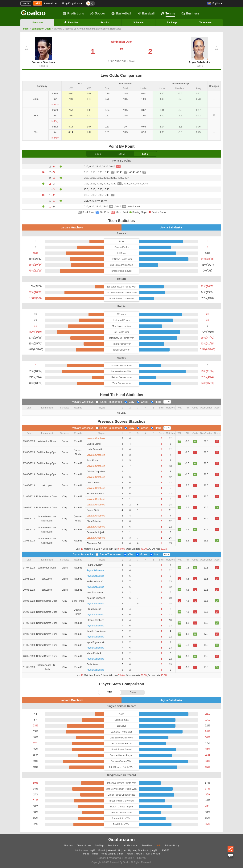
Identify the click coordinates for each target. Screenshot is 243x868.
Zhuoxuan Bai (94, 543)
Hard (156, 402)
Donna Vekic (93, 483)
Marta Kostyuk (94, 653)
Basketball (121, 14)
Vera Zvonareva (95, 593)
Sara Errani (93, 460)
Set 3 (145, 154)
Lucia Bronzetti (94, 449)
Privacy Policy (172, 846)
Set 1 (98, 154)
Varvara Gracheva (44, 50)
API (159, 846)
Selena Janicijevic (96, 532)
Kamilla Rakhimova (97, 631)
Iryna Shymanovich (97, 642)
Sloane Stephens (95, 494)
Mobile (26, 3)
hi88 (121, 854)
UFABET (165, 850)
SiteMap (99, 846)
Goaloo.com (122, 840)
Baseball (146, 14)
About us (68, 846)
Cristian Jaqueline (96, 472)
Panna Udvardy (95, 565)
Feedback (113, 846)
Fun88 (102, 850)
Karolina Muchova (96, 598)
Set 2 (122, 154)
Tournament (206, 22)
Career (133, 692)
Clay (130, 402)
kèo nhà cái (114, 850)
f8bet (148, 854)
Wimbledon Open (41, 29)
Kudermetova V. (95, 581)
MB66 (86, 854)
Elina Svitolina (94, 521)
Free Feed (147, 846)
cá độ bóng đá (109, 854)
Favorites (71, 22)
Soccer (98, 14)
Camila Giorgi (94, 444)
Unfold (157, 854)
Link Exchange (130, 846)
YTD (110, 692)
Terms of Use (84, 846)
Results (105, 22)
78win (130, 854)
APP (38, 3)
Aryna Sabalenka (199, 50)
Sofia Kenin (93, 664)
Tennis (168, 14)
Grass (143, 402)
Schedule (138, 22)
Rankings (172, 22)
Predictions (73, 14)
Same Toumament (109, 402)
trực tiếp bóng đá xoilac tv (136, 850)
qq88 (93, 850)
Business (190, 14)
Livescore (37, 22)
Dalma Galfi (93, 510)
